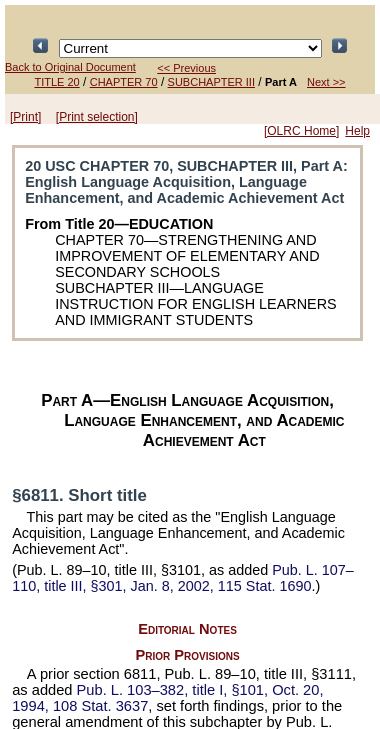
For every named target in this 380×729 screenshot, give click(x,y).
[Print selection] (97, 117)
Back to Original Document (70, 67)
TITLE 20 (56, 82)
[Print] (25, 117)
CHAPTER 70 (124, 82)
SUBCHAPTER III (211, 82)
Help (357, 131)
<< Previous (186, 68)
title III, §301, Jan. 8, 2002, (183, 578)
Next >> (326, 82)
